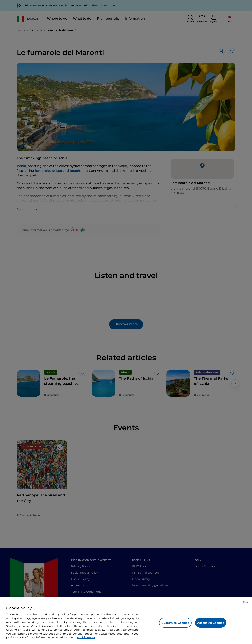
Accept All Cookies (211, 623)
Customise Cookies (175, 623)
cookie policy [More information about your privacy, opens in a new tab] (86, 637)
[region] (126, 620)
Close (246, 602)
